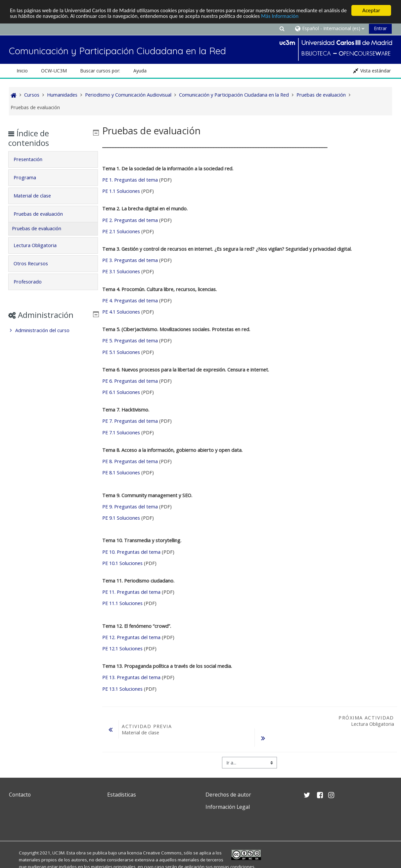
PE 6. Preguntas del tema (130, 381)
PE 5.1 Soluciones (121, 352)
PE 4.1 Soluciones (121, 312)
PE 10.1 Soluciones (122, 563)
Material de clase (37, 196)
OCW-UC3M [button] (54, 71)
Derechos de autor (228, 795)
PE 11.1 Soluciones (123, 603)
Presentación (33, 159)
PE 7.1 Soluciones (122, 433)
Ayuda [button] (140, 71)
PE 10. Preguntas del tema (131, 552)
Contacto (20, 795)
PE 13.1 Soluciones (123, 689)
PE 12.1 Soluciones (123, 649)
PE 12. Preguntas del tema (131, 637)
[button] (282, 28)
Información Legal (228, 807)
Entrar (380, 28)
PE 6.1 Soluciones (121, 392)
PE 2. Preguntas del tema (130, 220)
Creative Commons (162, 853)
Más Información (313, 16)
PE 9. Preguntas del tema (130, 507)
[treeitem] (53, 330)
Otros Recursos (36, 263)
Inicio (22, 71)
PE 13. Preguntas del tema (131, 677)
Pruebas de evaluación (43, 214)
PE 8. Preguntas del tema (131, 461)
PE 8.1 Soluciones (122, 473)
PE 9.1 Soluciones (121, 518)
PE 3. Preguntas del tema (130, 260)
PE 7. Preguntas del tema (130, 421)
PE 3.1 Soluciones (121, 271)
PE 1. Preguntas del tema (130, 180)
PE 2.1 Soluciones (122, 231)
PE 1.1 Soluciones (122, 191)
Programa (30, 177)
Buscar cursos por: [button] (100, 71)
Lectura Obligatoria (40, 245)
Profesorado (33, 282)
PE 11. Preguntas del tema (131, 592)
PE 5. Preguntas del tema (130, 341)
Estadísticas (122, 795)
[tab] (53, 159)
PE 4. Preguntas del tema (130, 301)
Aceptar (371, 10)
